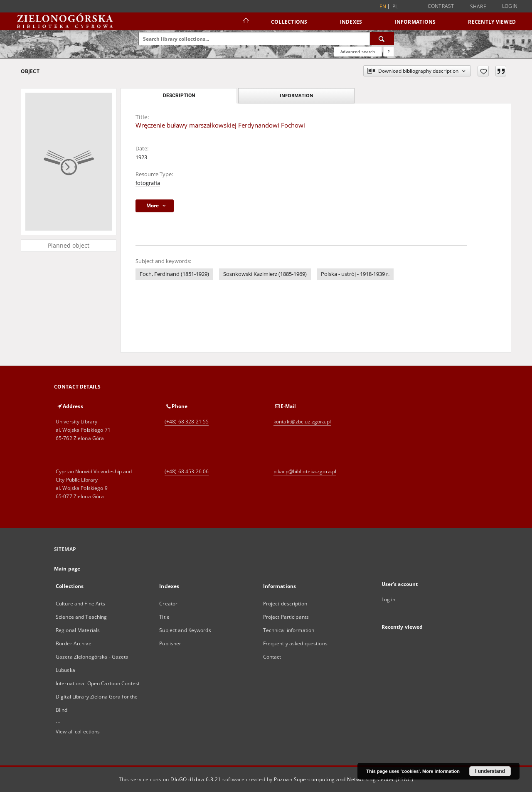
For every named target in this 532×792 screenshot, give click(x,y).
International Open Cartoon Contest (98, 683)
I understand (490, 771)
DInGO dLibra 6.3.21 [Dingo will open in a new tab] (196, 779)
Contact (272, 657)
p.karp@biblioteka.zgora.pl (305, 471)
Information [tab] (297, 95)
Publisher (170, 643)
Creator (168, 604)
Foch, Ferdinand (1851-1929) (174, 274)
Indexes (351, 22)
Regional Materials (78, 630)
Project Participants (286, 617)
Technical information (289, 630)
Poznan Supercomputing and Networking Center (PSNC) (344, 779)
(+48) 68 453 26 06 (187, 471)
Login (510, 6)
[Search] (382, 39)
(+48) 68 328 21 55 (187, 422)
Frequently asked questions (295, 643)
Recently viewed (492, 22)
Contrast (441, 6)
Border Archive (74, 643)
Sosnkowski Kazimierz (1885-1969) (265, 274)
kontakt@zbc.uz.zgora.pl (302, 422)
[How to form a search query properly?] (389, 52)
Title (164, 617)
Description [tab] (179, 96)
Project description (285, 604)
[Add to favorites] (483, 71)
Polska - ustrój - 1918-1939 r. (355, 274)
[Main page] (245, 22)
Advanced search (358, 52)
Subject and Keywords (185, 630)
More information (441, 771)
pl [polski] (395, 6)
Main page (67, 569)
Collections (289, 22)
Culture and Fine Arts (81, 604)
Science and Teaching (81, 617)
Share (478, 7)
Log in (389, 599)
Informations (415, 22)
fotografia (148, 183)
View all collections (78, 732)
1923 (141, 157)
